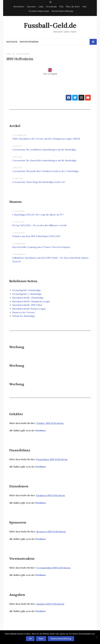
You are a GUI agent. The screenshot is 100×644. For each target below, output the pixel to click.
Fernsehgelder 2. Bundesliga (27, 294)
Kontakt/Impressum (39, 11)
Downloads (51, 7)
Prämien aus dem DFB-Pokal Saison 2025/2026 (36, 236)
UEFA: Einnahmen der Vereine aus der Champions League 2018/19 (46, 139)
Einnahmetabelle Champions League (31, 301)
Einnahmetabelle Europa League (29, 309)
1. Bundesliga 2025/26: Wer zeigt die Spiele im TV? (38, 215)
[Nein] (96, 637)
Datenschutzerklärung (62, 11)
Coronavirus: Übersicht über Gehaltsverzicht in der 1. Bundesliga (45, 171)
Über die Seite (73, 7)
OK (30, 639)
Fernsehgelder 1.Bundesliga (26, 290)
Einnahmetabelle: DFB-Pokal (27, 305)
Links (41, 7)
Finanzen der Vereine (24, 312)
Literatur (31, 7)
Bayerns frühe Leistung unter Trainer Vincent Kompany (41, 247)
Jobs (84, 7)
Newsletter (19, 7)
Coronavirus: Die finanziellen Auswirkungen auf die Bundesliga (44, 160)
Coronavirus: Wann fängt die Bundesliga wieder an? (39, 182)
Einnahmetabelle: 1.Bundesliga (28, 298)
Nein (41, 639)
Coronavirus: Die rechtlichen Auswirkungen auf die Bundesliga (44, 150)
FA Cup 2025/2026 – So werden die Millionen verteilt (39, 225)
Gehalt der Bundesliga (24, 316)
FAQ (61, 7)
